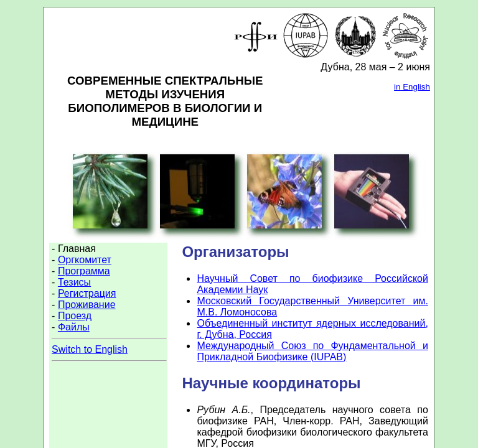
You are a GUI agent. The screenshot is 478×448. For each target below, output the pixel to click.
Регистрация (87, 293)
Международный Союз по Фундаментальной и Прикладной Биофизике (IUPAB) (312, 351)
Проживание (87, 305)
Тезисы (74, 282)
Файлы (74, 327)
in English (412, 87)
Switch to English (90, 349)
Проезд (75, 316)
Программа (84, 271)
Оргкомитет (85, 260)
